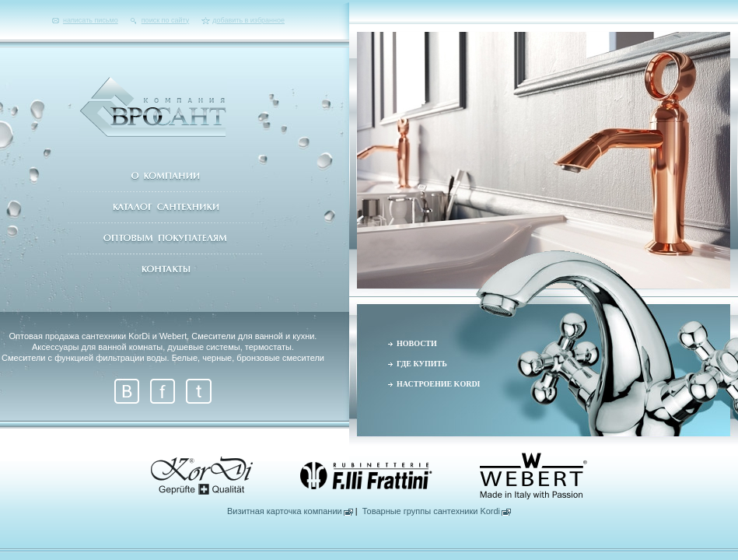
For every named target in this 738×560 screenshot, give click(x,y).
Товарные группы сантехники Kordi (431, 511)
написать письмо (91, 20)
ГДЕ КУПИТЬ (422, 364)
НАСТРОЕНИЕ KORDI (439, 384)
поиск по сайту (165, 20)
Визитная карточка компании (285, 511)
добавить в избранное (248, 20)
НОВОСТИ (417, 343)
